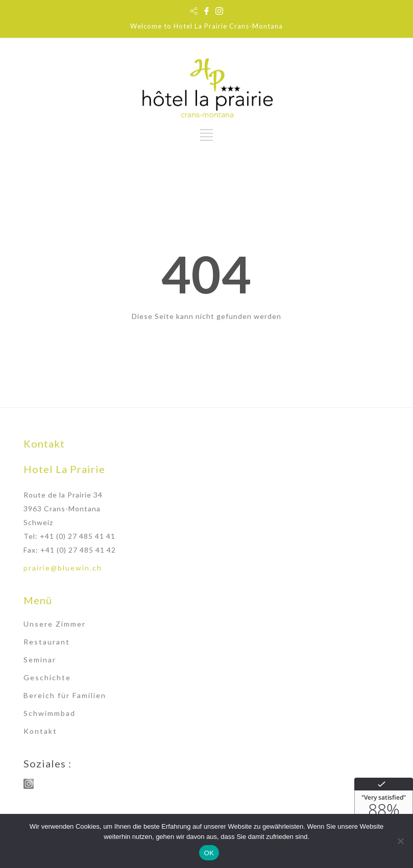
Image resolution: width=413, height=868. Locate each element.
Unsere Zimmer (55, 624)
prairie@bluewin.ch (63, 568)
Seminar (40, 660)
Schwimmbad (50, 713)
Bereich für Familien (65, 695)
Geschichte (47, 677)
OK (209, 853)
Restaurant (47, 642)
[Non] (400, 841)
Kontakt (40, 731)
